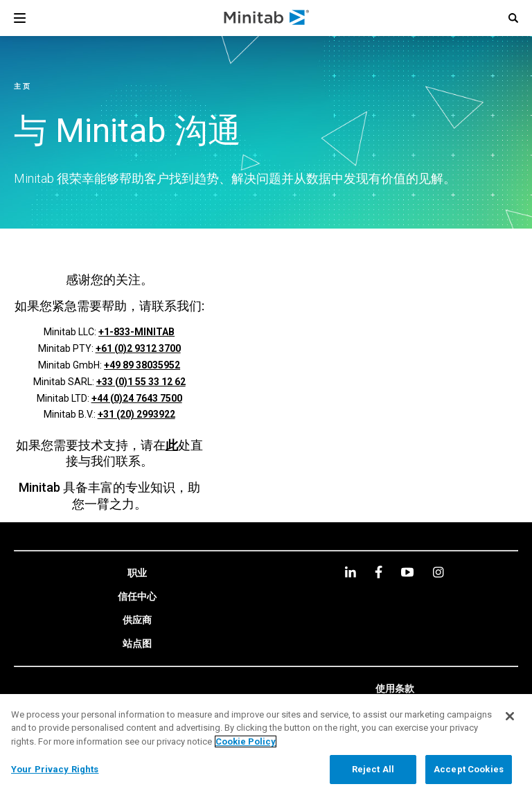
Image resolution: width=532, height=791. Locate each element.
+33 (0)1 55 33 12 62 (141, 382)
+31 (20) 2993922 (136, 414)
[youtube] (407, 572)
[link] (137, 574)
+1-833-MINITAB (136, 332)
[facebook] (379, 572)
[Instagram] (438, 572)
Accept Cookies (469, 769)
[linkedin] (351, 572)
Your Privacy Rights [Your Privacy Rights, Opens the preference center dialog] (55, 769)
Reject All (373, 769)
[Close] (510, 716)
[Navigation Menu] (20, 18)
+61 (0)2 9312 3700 (138, 348)
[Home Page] (267, 18)
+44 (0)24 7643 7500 (137, 398)
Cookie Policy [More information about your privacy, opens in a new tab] (246, 741)
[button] (513, 18)
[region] (266, 743)
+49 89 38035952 (142, 365)
